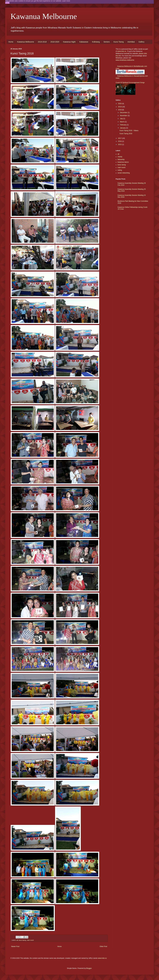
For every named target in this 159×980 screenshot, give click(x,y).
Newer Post (15, 946)
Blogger (89, 968)
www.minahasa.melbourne (125, 60)
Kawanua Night (69, 42)
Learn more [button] (66, 1)
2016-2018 (42, 42)
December (124, 113)
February (123, 125)
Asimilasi (131, 42)
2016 (120, 141)
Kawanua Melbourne (44, 16)
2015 (120, 144)
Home (11, 42)
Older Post (103, 946)
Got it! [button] (7, 3)
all (17, 940)
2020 (120, 104)
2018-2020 (55, 42)
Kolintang (96, 42)
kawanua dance (123, 162)
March (122, 122)
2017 (120, 138)
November (124, 116)
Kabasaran (84, 42)
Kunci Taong (119, 42)
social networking (124, 173)
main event (30, 940)
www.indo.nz (122, 51)
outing (120, 170)
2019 (120, 107)
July (122, 119)
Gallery (141, 42)
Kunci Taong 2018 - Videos (129, 131)
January (123, 128)
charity (120, 157)
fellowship (121, 159)
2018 (120, 110)
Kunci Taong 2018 (126, 134)
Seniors (107, 42)
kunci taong (22, 940)
